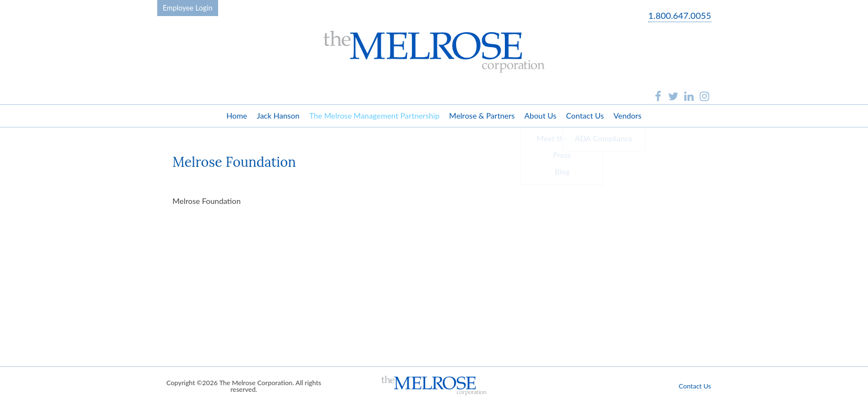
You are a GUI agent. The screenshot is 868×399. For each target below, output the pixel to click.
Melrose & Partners (482, 116)
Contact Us (585, 116)
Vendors (627, 116)
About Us (540, 116)
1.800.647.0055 (680, 16)
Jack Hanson (278, 116)
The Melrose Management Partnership (374, 116)
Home (237, 116)
